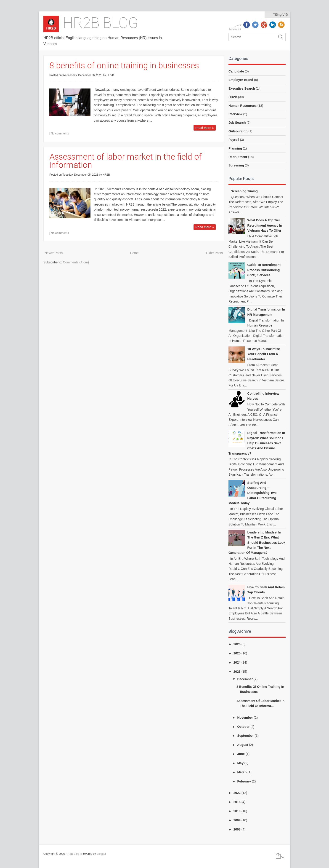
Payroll (234, 140)
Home (134, 253)
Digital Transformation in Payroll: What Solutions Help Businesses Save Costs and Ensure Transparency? (257, 443)
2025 (237, 653)
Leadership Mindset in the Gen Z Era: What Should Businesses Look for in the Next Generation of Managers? (257, 543)
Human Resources (243, 106)
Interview (235, 114)
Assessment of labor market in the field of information (126, 161)
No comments (60, 134)
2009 (237, 820)
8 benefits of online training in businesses (124, 66)
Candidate (236, 71)
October (244, 727)
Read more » (205, 128)
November (245, 718)
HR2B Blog (101, 23)
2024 (237, 662)
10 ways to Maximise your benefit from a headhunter (264, 354)
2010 (237, 811)
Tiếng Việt (281, 15)
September (246, 736)
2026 (237, 644)
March (242, 772)
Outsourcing (238, 131)
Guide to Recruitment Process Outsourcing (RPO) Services (264, 270)
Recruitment (238, 157)
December (245, 679)
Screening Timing (244, 191)
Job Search (237, 123)
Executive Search (242, 88)
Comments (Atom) (76, 262)
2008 (237, 829)
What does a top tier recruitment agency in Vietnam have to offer (265, 225)
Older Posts (214, 253)
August (243, 745)
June (241, 754)
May (241, 763)
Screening (236, 165)
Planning (235, 148)
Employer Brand (241, 80)
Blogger (101, 854)
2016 (237, 802)
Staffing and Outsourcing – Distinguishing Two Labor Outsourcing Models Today (253, 493)
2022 (237, 793)
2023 (237, 672)
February (244, 781)
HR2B (233, 97)
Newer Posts (54, 253)
